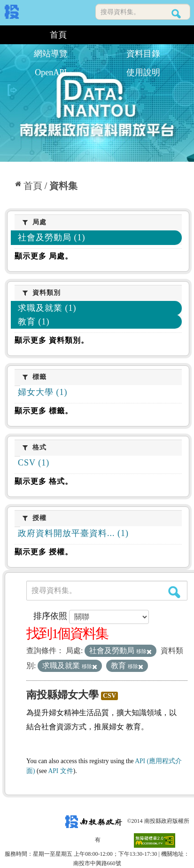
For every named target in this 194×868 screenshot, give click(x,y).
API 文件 (60, 771)
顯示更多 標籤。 (44, 411)
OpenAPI (51, 72)
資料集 (63, 186)
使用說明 (143, 72)
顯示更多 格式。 (44, 481)
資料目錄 (143, 54)
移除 (144, 651)
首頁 (58, 35)
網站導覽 (51, 54)
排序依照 (50, 616)
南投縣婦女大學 (62, 695)
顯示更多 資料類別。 (52, 340)
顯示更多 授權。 (44, 552)
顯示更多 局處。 (44, 256)
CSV (109, 696)
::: (8, 35)
